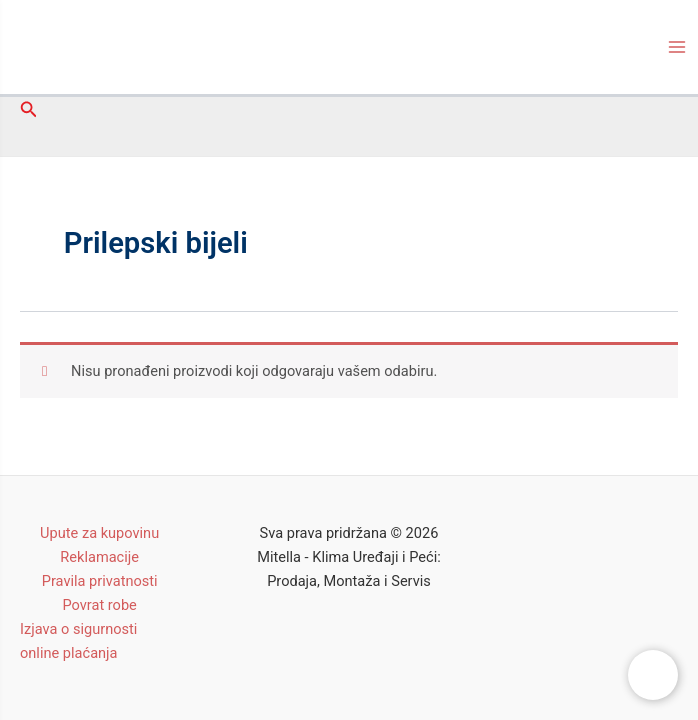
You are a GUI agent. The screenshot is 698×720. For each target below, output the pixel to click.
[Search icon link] (29, 109)
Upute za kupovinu (99, 533)
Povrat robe (99, 605)
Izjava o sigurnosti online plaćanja (78, 641)
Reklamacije (99, 557)
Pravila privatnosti (100, 581)
